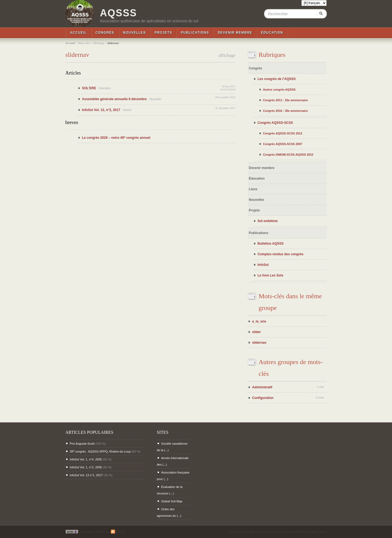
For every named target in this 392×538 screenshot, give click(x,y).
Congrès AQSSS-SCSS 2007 (283, 144)
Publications (195, 33)
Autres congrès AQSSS (279, 90)
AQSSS (118, 13)
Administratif (262, 387)
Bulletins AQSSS (271, 244)
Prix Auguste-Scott (82, 444)
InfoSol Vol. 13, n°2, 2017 (101, 110)
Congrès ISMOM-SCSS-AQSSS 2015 (288, 155)
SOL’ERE (89, 88)
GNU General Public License (311, 532)
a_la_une (259, 321)
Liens (253, 189)
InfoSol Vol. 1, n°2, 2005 (86, 467)
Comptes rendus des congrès (281, 254)
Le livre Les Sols (270, 275)
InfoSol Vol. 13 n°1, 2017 (86, 475)
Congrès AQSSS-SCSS (275, 123)
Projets (163, 33)
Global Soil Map (172, 501)
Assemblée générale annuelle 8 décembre (114, 99)
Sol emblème (268, 221)
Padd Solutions (271, 532)
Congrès (105, 33)
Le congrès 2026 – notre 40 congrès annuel (116, 138)
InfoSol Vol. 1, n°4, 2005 (86, 459)
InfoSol (263, 265)
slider (256, 332)
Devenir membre (235, 33)
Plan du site (102, 532)
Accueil (78, 33)
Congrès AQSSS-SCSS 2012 (283, 133)
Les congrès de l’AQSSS (277, 79)
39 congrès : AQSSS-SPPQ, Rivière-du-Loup (100, 451)
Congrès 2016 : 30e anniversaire (285, 111)
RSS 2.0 (118, 532)
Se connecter (87, 532)
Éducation (272, 33)
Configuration (263, 398)
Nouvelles (134, 33)
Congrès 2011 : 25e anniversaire (285, 100)
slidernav (259, 343)
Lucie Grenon (228, 89)
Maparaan (255, 532)
